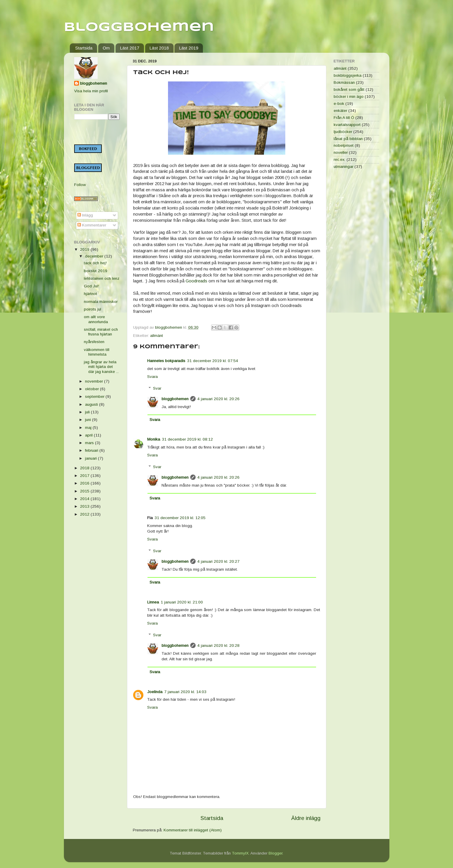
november (95, 381)
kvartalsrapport (347, 125)
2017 (85, 476)
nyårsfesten (94, 342)
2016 (85, 483)
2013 (85, 506)
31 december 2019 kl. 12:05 (180, 518)
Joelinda (155, 692)
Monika (154, 439)
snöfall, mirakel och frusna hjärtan (101, 332)
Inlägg (85, 215)
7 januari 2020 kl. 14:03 (185, 692)
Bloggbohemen (139, 27)
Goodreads (196, 281)
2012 (85, 514)
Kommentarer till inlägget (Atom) (193, 830)
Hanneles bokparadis (166, 361)
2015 (85, 491)
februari (92, 450)
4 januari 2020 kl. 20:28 (218, 646)
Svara (152, 377)
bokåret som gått (349, 89)
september (95, 397)
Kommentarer (92, 225)
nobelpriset (344, 145)
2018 (85, 468)
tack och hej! (95, 263)
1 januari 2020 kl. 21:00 (182, 602)
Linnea (153, 602)
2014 (85, 499)
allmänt (157, 336)
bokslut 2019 (96, 271)
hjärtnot (90, 294)
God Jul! (91, 286)
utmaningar (343, 167)
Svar (157, 388)
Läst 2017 (130, 48)
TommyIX (240, 853)
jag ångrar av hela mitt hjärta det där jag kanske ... (101, 367)
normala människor (101, 302)
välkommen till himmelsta (97, 352)
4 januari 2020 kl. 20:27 (218, 561)
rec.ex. (340, 160)
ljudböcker (343, 132)
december (95, 256)
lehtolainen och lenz (102, 278)
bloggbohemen (175, 399)
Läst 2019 (189, 48)
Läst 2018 (159, 48)
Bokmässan (344, 82)
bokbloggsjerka (348, 75)
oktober (93, 389)
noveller (341, 152)
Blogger (275, 853)
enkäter (340, 111)
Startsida (84, 48)
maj (89, 428)
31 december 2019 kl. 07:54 (213, 361)
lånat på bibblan (348, 139)
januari (91, 458)
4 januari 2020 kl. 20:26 (218, 399)
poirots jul (93, 309)
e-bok (339, 104)
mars (90, 443)
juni (89, 420)
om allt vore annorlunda (96, 319)
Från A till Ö (344, 118)
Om (106, 48)
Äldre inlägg (306, 818)
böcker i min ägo (349, 97)
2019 (85, 249)
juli (88, 412)
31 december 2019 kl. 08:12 (187, 439)
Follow (80, 185)
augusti (92, 404)
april (89, 435)
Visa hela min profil (91, 91)
